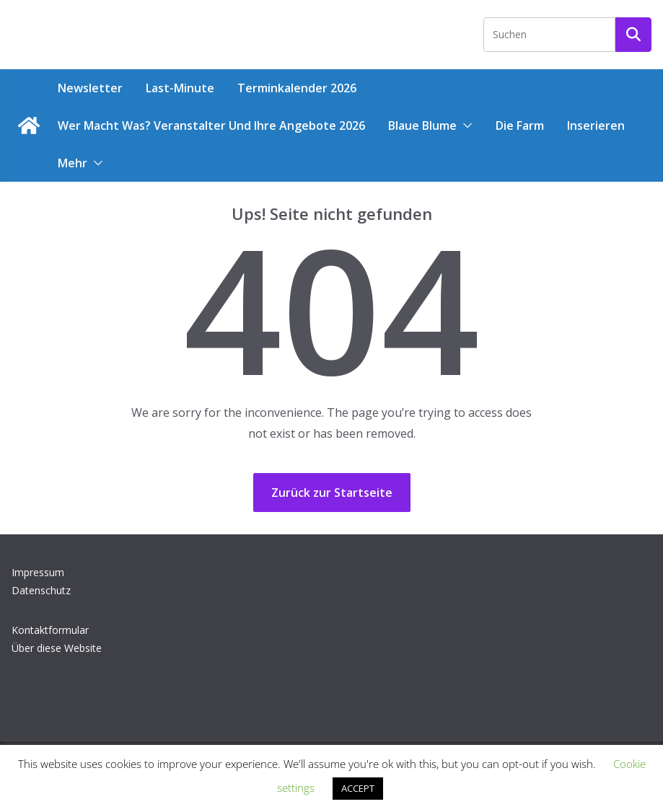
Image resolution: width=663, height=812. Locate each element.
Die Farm (520, 125)
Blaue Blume (422, 125)
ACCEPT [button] (358, 788)
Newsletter (90, 88)
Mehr (73, 163)
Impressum (38, 572)
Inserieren (596, 125)
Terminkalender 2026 (297, 88)
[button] (465, 125)
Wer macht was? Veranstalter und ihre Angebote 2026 (211, 125)
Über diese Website (57, 648)
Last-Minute (180, 88)
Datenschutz (41, 590)
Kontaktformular (50, 630)
